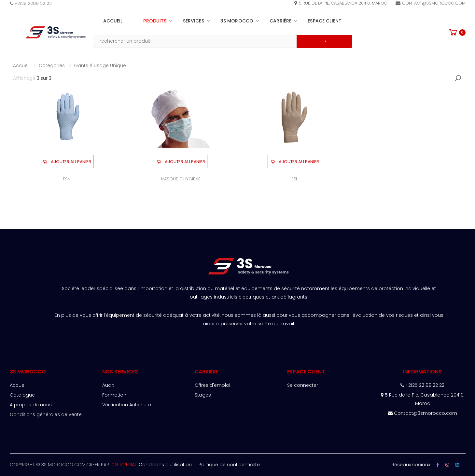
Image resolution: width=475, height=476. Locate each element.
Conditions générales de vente (46, 414)
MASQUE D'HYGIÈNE (181, 179)
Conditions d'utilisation (165, 465)
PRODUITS (155, 21)
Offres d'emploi (212, 385)
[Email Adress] (195, 41)
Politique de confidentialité (229, 465)
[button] (457, 32)
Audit (108, 385)
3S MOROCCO (237, 21)
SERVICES (194, 21)
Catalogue (22, 395)
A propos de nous (31, 405)
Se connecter (303, 385)
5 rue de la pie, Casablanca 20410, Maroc (341, 3)
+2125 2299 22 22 (31, 3)
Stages (203, 395)
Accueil (113, 21)
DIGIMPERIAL (124, 465)
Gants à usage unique (100, 65)
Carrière (280, 21)
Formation (114, 395)
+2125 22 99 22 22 (422, 385)
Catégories (52, 65)
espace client (325, 21)
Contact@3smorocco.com (430, 3)
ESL (295, 179)
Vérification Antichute (127, 405)
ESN (67, 179)
